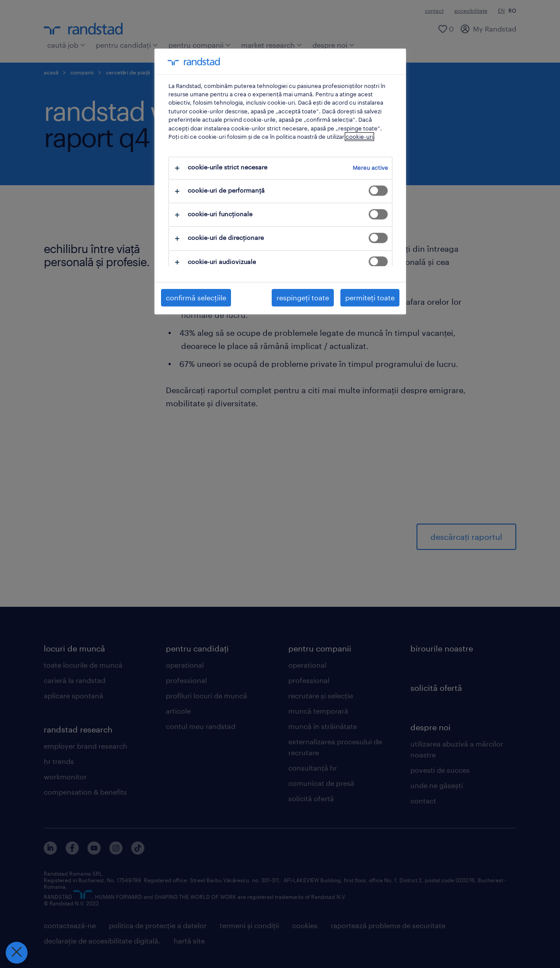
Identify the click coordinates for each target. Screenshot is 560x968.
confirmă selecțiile (196, 297)
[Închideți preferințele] (16, 953)
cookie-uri (359, 137)
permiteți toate (370, 297)
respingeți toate (303, 297)
